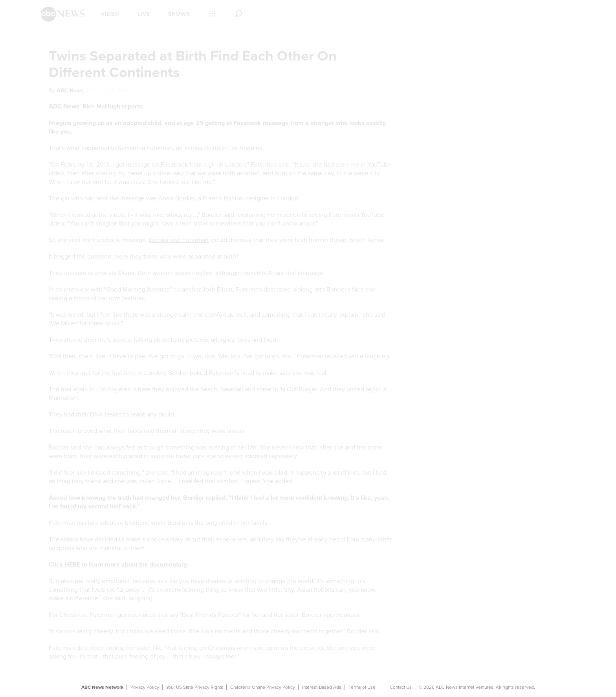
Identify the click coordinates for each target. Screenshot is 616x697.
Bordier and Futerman (179, 240)
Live (144, 14)
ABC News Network (102, 687)
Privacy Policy (145, 687)
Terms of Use (362, 687)
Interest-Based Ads (322, 687)
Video (110, 14)
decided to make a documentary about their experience (171, 539)
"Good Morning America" (138, 290)
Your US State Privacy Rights (195, 687)
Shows (179, 14)
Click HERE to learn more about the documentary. (118, 565)
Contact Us (401, 687)
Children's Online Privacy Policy (263, 687)
